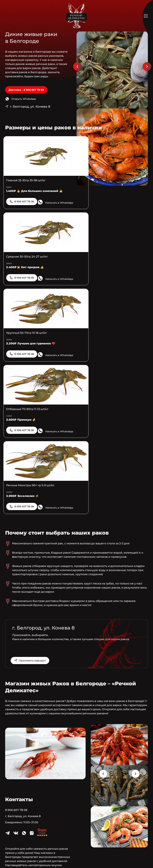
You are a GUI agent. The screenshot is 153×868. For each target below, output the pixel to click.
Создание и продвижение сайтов (90, 857)
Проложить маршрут (34, 528)
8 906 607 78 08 (24, 200)
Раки (68, 829)
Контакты (82, 829)
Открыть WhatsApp (24, 99)
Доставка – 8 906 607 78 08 (26, 90)
